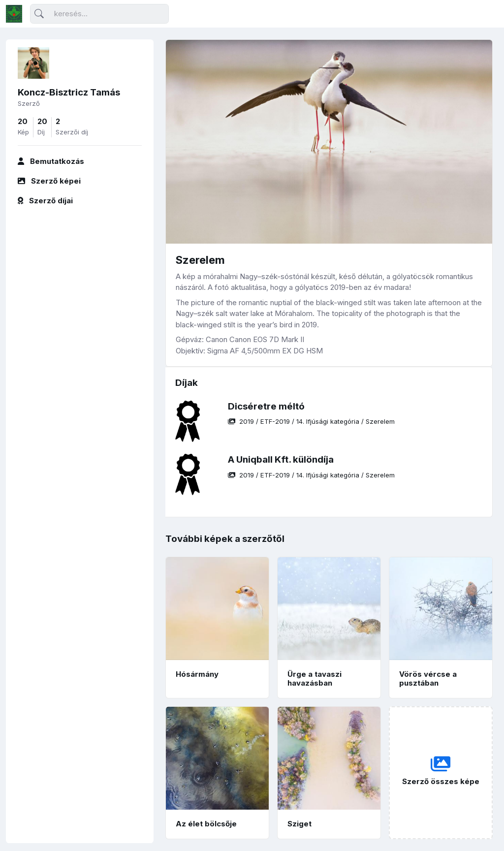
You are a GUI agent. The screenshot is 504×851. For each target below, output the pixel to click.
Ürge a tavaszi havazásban (315, 679)
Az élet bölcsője (206, 824)
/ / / (311, 421)
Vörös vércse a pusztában (428, 679)
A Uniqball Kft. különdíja (281, 459)
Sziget (299, 824)
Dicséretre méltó (266, 406)
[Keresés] (99, 14)
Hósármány (197, 674)
